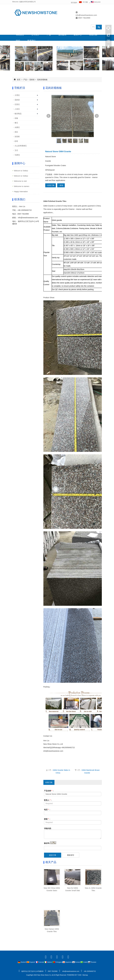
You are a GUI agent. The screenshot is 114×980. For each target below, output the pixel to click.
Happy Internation (21, 192)
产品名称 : (49, 791)
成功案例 (62, 35)
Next (97, 116)
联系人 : (48, 800)
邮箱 (61, 185)
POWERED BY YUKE (74, 975)
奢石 (16, 123)
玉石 (16, 150)
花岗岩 (32, 80)
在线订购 (93, 35)
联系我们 (31, 41)
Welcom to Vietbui (21, 171)
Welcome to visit (20, 181)
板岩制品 (18, 114)
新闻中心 (78, 35)
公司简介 (35, 35)
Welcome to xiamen (22, 186)
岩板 (16, 118)
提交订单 (53, 855)
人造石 (17, 109)
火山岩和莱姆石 (21, 146)
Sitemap (85, 975)
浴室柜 (17, 137)
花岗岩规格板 (42, 80)
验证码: (47, 843)
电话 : (47, 810)
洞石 (16, 132)
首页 (19, 80)
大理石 (17, 95)
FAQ (18, 41)
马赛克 (17, 155)
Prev (48, 116)
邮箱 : (47, 819)
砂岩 (16, 141)
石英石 (17, 104)
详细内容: (48, 828)
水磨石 (17, 127)
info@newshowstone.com (86, 15)
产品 (49, 35)
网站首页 (20, 35)
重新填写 (71, 855)
